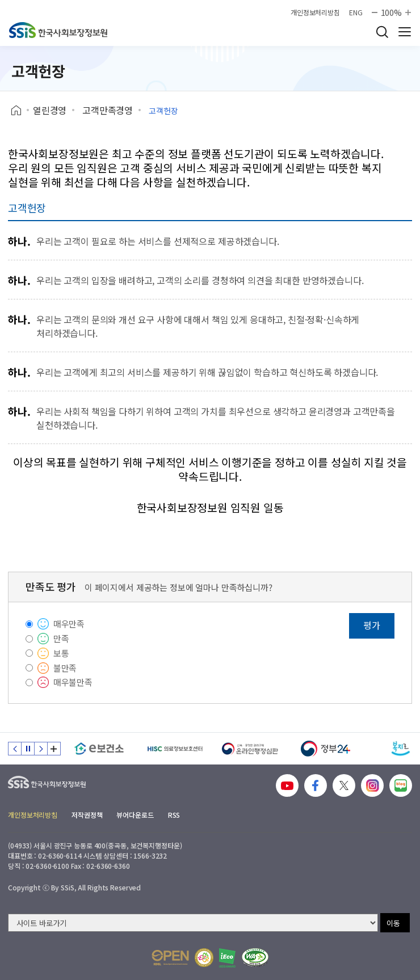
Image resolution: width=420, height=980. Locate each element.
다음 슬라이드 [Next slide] (41, 749)
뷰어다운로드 (135, 815)
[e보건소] (99, 749)
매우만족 (69, 624)
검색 (382, 32)
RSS (174, 815)
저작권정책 (87, 815)
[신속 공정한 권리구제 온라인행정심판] (250, 749)
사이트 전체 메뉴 (405, 32)
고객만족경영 (108, 110)
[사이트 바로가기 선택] (193, 923)
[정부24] (325, 749)
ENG (356, 12)
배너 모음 (54, 749)
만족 (61, 638)
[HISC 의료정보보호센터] (175, 749)
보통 (61, 653)
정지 (28, 749)
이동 (393, 923)
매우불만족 (73, 682)
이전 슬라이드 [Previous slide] (15, 749)
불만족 (65, 668)
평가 (372, 625)
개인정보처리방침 (315, 12)
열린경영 (50, 110)
